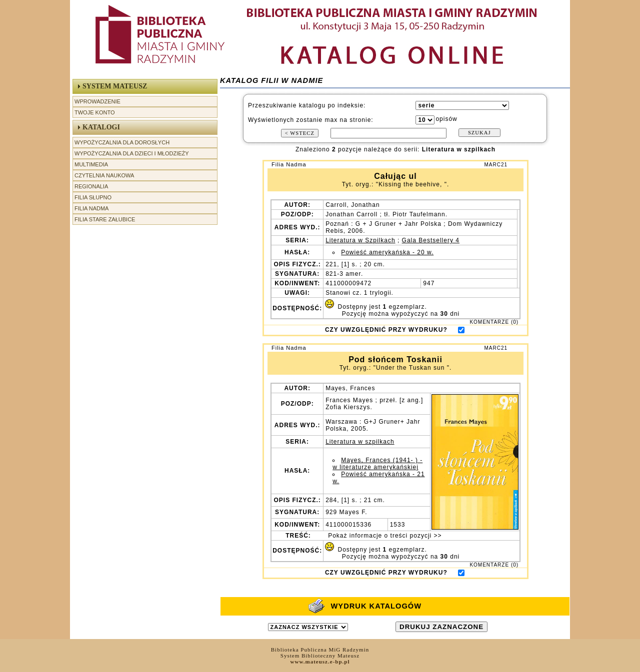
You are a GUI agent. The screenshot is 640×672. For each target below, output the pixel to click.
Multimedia (91, 164)
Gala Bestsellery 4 (431, 240)
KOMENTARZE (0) (494, 322)
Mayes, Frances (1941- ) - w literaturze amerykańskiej (377, 464)
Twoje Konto (94, 112)
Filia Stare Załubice (105, 219)
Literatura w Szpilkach (360, 240)
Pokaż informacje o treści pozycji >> (384, 536)
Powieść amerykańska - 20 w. (387, 252)
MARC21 (496, 165)
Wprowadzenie (97, 101)
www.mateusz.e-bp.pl (320, 662)
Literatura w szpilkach (360, 442)
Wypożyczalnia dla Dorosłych (122, 142)
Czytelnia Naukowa (104, 175)
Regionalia (91, 186)
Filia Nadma (91, 208)
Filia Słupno (93, 197)
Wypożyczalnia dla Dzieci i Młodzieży (132, 153)
